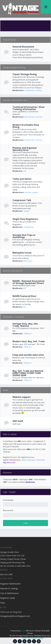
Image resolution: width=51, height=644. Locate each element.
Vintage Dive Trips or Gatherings (24, 236)
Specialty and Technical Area (15, 100)
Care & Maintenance (9, 593)
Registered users (9, 462)
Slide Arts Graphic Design (33, 638)
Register (13, 492)
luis (33, 117)
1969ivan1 (28, 333)
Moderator (41, 460)
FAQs (3, 603)
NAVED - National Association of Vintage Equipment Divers (28, 282)
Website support (22, 397)
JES (25, 288)
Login (5, 492)
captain (39, 90)
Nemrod (28, 117)
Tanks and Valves (22, 179)
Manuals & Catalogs (9, 588)
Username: (9, 500)
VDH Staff (18, 421)
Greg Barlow (29, 227)
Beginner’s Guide (8, 598)
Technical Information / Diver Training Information (29, 108)
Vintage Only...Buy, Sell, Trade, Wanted (25, 325)
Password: (8, 510)
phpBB (24, 631)
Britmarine (28, 261)
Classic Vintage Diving (25, 74)
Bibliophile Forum (22, 253)
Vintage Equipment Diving (14, 67)
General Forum (9, 40)
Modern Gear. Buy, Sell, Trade (29, 341)
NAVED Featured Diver (24, 296)
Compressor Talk (22, 200)
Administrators (15, 460)
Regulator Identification (11, 584)
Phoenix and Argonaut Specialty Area (25, 149)
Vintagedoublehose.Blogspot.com (15, 616)
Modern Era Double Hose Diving (26, 126)
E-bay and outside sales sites (28, 355)
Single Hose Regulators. (26, 219)
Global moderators (29, 460)
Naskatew (30, 482)
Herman (39, 117)
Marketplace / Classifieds (14, 317)
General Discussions (23, 47)
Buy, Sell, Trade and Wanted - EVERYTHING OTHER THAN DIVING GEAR (28, 373)
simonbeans (30, 90)
